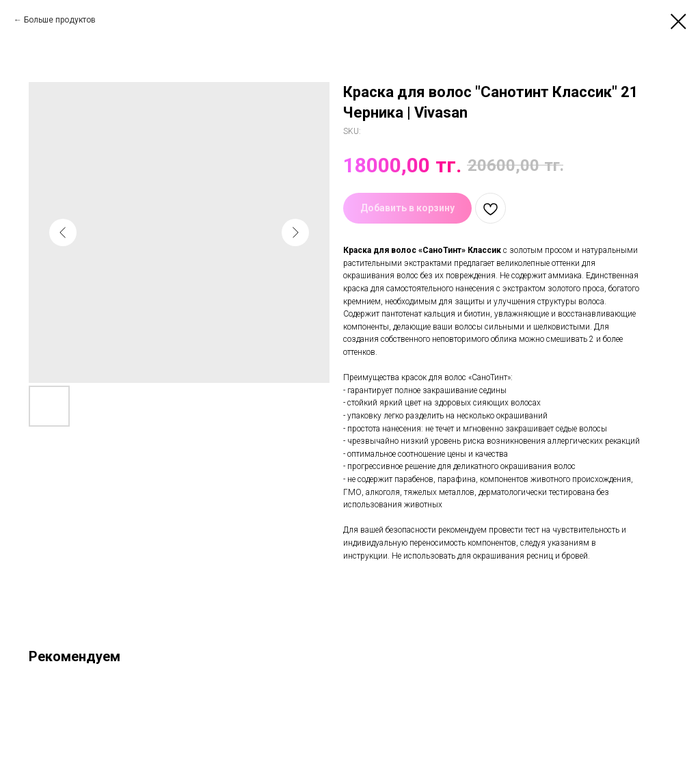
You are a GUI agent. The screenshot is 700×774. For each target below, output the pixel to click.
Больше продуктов (60, 20)
